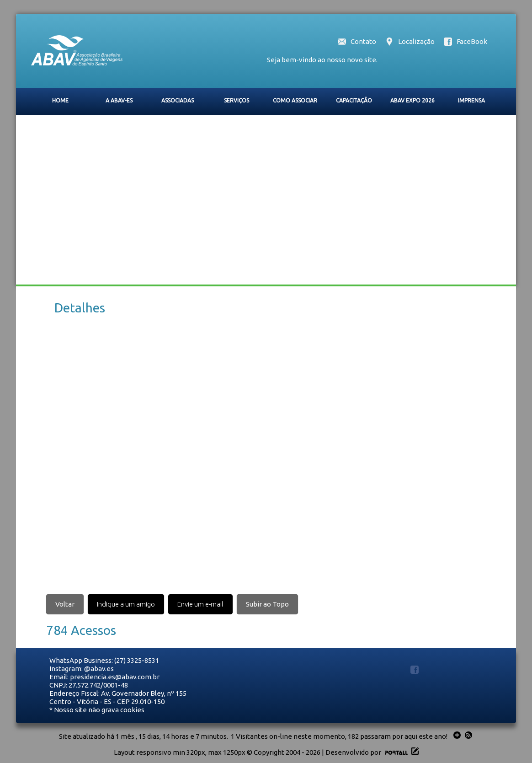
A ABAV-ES (119, 100)
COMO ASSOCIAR (295, 100)
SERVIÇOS (237, 100)
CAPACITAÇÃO (354, 100)
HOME (60, 100)
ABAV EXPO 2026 (412, 100)
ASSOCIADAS (178, 100)
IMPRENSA (471, 100)
